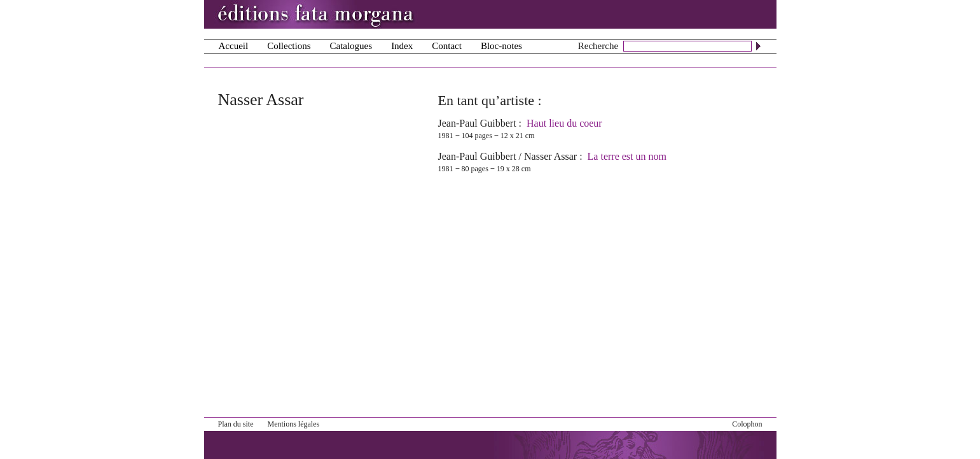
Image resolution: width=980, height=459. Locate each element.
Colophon (747, 424)
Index (402, 46)
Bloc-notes (501, 46)
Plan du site (236, 424)
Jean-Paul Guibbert (477, 123)
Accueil (234, 46)
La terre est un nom (627, 156)
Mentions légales (294, 424)
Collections (289, 46)
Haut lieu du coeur (564, 123)
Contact (447, 46)
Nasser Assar (550, 156)
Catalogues (351, 46)
